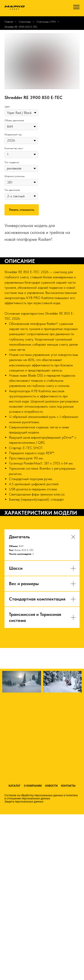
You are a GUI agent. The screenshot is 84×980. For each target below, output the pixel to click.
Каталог (14, 786)
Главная (9, 22)
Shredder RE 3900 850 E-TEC (21, 27)
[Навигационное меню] (76, 7)
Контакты (68, 786)
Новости (51, 786)
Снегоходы (25, 22)
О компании (33, 786)
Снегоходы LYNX (46, 22)
